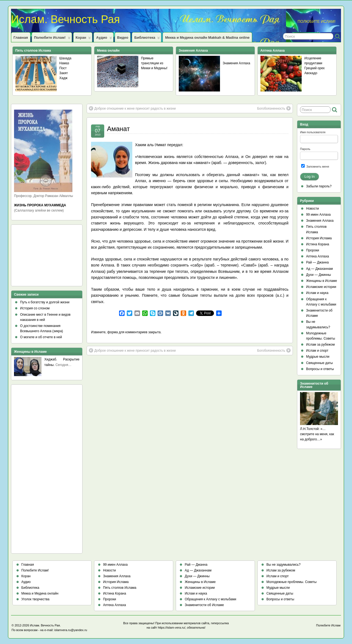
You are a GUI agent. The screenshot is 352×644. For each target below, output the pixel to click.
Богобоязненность (274, 108)
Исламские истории (321, 287)
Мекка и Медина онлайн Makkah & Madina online (207, 38)
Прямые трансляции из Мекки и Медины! (154, 63)
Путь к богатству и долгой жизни (45, 302)
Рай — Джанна (317, 262)
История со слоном (35, 308)
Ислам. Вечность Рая (65, 19)
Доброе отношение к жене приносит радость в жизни (132, 108)
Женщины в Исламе (321, 281)
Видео (123, 38)
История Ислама (319, 238)
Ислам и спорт (317, 351)
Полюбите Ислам (328, 625)
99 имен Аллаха (318, 215)
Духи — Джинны (319, 275)
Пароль (305, 149)
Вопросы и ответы (320, 369)
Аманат (118, 129)
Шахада (65, 58)
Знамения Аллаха (237, 63)
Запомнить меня (315, 166)
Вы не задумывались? (284, 565)
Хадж (64, 78)
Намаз (64, 63)
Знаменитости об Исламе (204, 605)
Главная (21, 38)
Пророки (313, 250)
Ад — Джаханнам (319, 269)
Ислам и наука (317, 293)
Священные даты (319, 363)
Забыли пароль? (319, 186)
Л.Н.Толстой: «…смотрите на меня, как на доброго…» (317, 434)
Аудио (104, 39)
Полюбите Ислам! (52, 39)
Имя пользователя (313, 132)
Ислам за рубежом (320, 345)
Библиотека (147, 39)
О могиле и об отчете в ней (41, 337)
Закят (64, 73)
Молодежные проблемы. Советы (291, 582)
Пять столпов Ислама (120, 588)
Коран (83, 39)
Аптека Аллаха (317, 256)
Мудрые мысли (318, 357)
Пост (63, 68)
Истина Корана (318, 244)
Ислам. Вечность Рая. (45, 625)
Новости (312, 209)
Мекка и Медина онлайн (40, 593)
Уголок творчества (35, 599)
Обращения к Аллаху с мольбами (211, 599)
